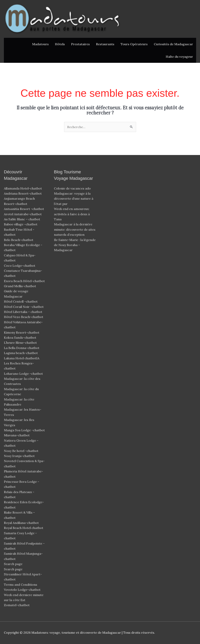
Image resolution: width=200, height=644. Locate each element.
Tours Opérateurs (134, 44)
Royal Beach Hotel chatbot (24, 528)
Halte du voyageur (179, 57)
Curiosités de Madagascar (173, 44)
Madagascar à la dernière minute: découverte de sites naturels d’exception (75, 229)
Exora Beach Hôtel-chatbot (25, 281)
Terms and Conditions (21, 585)
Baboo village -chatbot (21, 224)
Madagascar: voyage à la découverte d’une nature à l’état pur (74, 199)
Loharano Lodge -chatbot (24, 374)
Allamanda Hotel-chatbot (23, 188)
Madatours (40, 44)
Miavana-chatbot (17, 435)
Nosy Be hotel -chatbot (22, 451)
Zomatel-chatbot (17, 605)
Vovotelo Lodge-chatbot (23, 590)
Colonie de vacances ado (72, 188)
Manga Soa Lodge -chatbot (25, 430)
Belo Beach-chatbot (19, 240)
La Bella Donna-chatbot (22, 348)
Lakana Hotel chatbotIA (22, 358)
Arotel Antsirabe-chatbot (23, 214)
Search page (13, 564)
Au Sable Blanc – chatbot (22, 219)
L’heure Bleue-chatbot (21, 343)
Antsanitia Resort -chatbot (24, 209)
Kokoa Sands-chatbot (20, 338)
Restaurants (105, 44)
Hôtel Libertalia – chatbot (23, 312)
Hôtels (60, 44)
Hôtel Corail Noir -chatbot (24, 307)
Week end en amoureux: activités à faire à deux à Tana (72, 214)
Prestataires (80, 44)
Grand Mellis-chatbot (20, 286)
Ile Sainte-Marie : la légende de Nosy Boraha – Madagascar (75, 245)
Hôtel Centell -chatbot (21, 301)
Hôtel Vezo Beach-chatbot (24, 317)
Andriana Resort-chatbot (23, 193)
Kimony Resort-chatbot (22, 332)
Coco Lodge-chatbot (20, 266)
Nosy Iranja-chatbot (20, 456)
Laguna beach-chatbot (21, 353)
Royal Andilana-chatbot (22, 523)
